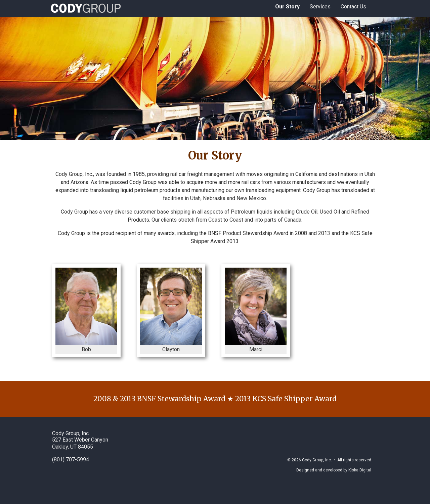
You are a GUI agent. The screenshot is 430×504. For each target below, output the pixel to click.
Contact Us (353, 7)
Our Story (287, 7)
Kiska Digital (360, 470)
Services (320, 7)
